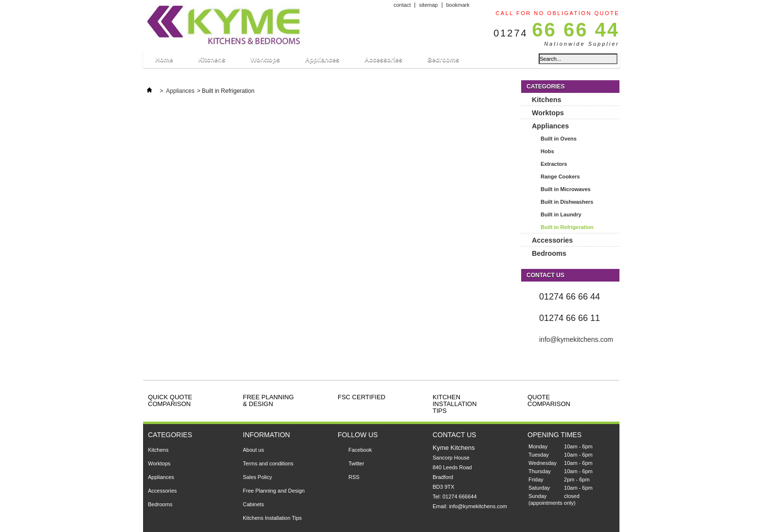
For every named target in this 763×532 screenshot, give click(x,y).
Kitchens (211, 62)
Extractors (554, 164)
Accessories (383, 62)
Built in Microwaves (566, 189)
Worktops (265, 62)
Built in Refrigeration (567, 227)
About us (253, 450)
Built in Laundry (561, 214)
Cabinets (253, 504)
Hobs (547, 151)
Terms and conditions (268, 463)
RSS (354, 477)
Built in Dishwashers (567, 202)
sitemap (428, 5)
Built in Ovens (559, 139)
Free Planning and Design (274, 491)
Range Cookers (560, 177)
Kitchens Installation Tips (272, 518)
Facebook (360, 450)
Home (164, 62)
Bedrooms (443, 60)
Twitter (356, 463)
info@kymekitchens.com (576, 339)
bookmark (458, 5)
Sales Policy (257, 477)
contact (402, 5)
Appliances (322, 62)
